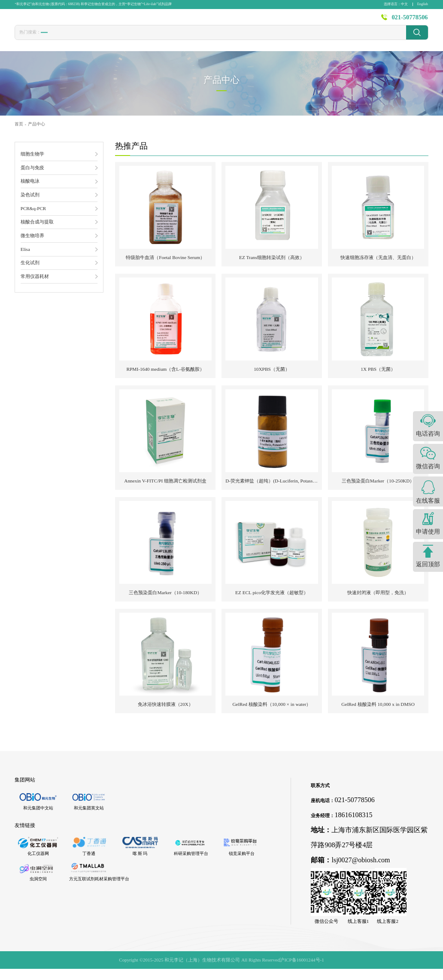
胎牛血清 (53, 39)
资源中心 (320, 20)
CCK (128, 38)
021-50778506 (410, 20)
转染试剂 (81, 39)
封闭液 (186, 39)
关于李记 (354, 20)
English (423, 4)
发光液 (210, 39)
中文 (404, 4)
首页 (156, 20)
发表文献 (218, 20)
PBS (166, 38)
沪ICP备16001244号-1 (302, 971)
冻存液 (107, 39)
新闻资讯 (286, 20)
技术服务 (252, 20)
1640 (147, 38)
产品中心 (185, 20)
